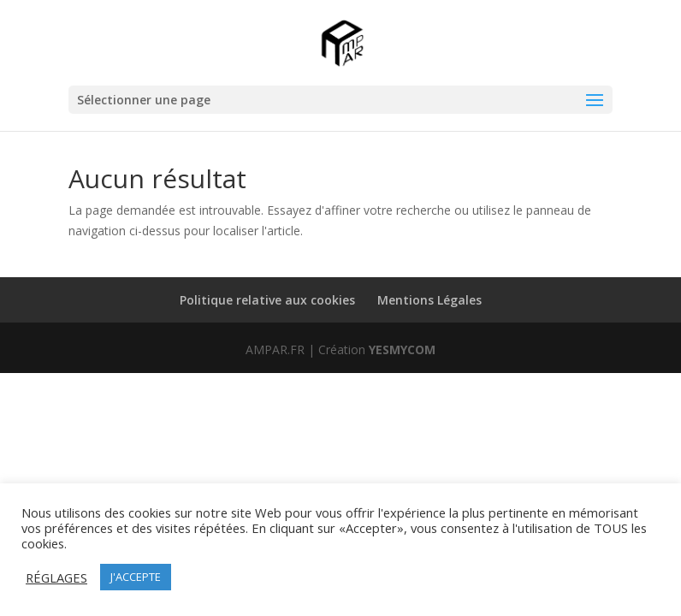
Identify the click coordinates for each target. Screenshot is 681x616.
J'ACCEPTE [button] (136, 577)
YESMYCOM (402, 349)
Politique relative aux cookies (267, 300)
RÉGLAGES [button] (56, 577)
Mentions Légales (429, 300)
